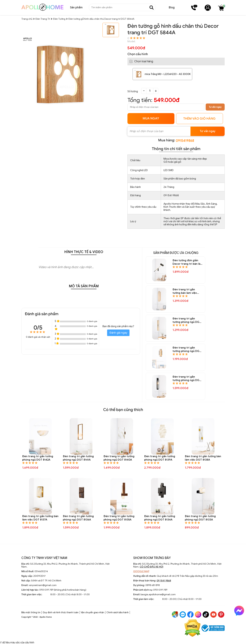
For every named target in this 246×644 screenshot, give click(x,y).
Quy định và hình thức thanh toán (61, 612)
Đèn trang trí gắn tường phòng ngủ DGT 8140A (119, 458)
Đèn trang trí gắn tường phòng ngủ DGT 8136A (78, 518)
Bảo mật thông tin (31, 612)
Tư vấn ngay (215, 107)
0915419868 (185, 141)
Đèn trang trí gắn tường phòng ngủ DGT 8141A (78, 458)
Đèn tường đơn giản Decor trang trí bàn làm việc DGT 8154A (188, 262)
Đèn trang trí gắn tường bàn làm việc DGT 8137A (40, 518)
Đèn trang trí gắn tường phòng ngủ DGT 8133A (200, 518)
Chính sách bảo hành (118, 612)
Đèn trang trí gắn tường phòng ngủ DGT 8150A (187, 349)
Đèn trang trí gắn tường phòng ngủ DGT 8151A (187, 320)
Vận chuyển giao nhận (93, 612)
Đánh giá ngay (118, 333)
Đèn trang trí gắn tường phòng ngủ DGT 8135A (119, 518)
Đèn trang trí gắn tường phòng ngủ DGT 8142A (38, 458)
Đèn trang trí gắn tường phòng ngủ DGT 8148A (187, 379)
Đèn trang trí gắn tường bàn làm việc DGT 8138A (203, 458)
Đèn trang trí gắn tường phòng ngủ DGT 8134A (160, 518)
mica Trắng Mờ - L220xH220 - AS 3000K (168, 74)
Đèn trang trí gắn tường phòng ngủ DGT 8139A (160, 458)
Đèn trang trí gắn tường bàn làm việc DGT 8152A (185, 291)
